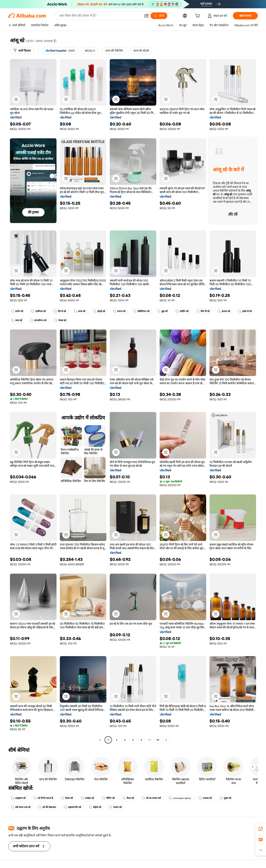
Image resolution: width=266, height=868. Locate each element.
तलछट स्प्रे (87, 798)
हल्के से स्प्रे (245, 311)
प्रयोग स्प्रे (17, 311)
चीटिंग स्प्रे (108, 798)
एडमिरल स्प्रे (38, 311)
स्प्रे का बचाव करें (151, 798)
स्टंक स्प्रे (80, 311)
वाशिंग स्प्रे (182, 311)
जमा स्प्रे (17, 320)
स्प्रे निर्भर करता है (43, 798)
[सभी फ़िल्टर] (22, 51)
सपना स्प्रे (119, 311)
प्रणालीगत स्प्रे (38, 320)
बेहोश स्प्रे (95, 807)
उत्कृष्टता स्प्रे (18, 798)
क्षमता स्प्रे (224, 311)
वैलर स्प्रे (128, 798)
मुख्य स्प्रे (225, 798)
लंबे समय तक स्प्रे (21, 807)
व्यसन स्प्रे (115, 807)
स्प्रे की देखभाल (47, 807)
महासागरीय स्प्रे (72, 807)
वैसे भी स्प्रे (203, 311)
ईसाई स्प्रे (99, 311)
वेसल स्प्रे (60, 320)
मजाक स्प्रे (205, 798)
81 (158, 740)
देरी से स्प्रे (60, 311)
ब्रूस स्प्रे (162, 311)
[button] (16, 99)
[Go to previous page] (100, 740)
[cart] (198, 16)
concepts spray (180, 798)
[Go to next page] (166, 740)
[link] (261, 829)
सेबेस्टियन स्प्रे (141, 311)
